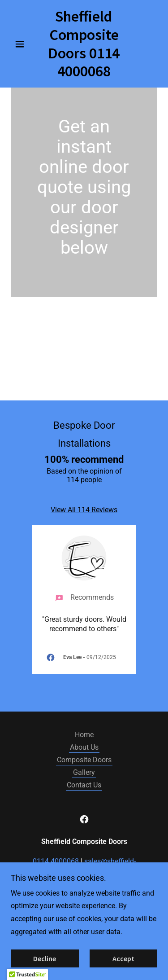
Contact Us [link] (84, 785)
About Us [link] (84, 747)
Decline (45, 958)
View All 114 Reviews (84, 510)
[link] (84, 44)
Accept (123, 958)
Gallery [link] (84, 772)
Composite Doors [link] (84, 760)
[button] (22, 44)
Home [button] (84, 735)
